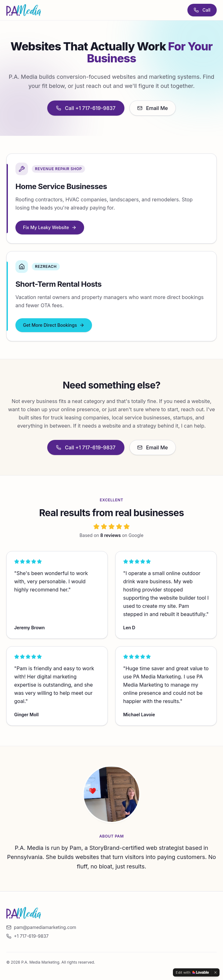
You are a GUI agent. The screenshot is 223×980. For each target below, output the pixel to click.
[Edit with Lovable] (192, 972)
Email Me (153, 108)
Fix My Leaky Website (50, 227)
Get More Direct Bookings (54, 325)
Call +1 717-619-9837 (86, 108)
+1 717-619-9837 (27, 936)
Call (202, 10)
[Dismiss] (215, 972)
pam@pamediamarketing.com (41, 927)
